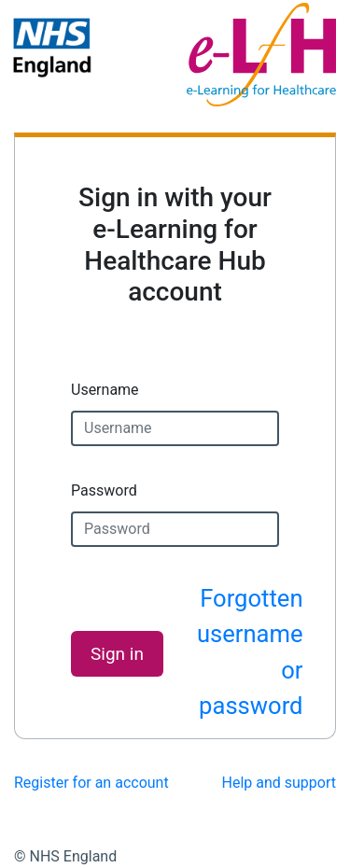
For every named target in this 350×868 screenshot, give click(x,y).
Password (104, 490)
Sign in (117, 654)
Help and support (280, 783)
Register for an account (91, 783)
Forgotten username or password (250, 652)
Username (105, 390)
